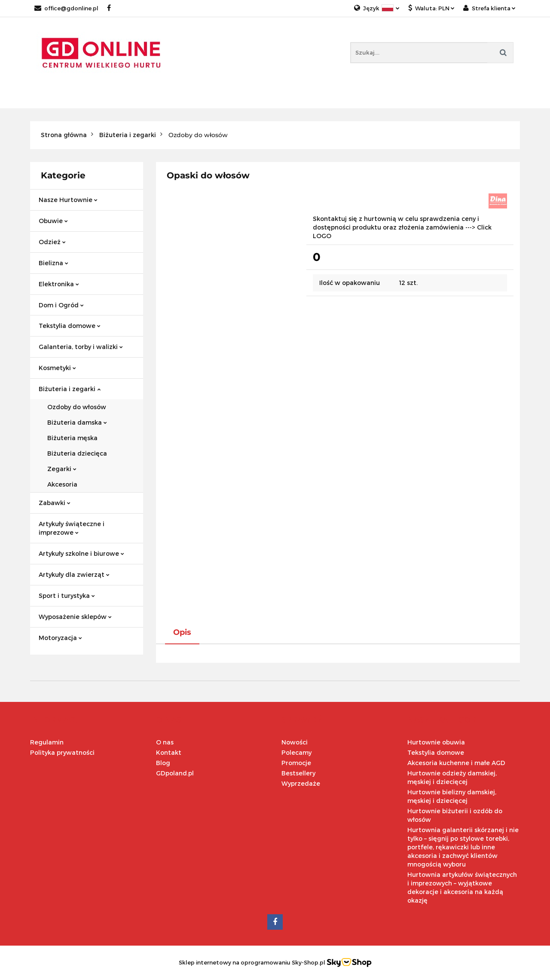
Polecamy (296, 752)
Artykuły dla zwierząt (74, 574)
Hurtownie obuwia (436, 742)
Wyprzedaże (301, 783)
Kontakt (169, 752)
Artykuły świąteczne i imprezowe (72, 528)
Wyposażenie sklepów (75, 617)
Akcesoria (62, 484)
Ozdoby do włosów (77, 407)
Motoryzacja (60, 638)
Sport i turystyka (67, 596)
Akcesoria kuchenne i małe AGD (456, 763)
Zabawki (55, 503)
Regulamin (47, 742)
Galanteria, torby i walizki (81, 347)
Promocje (296, 763)
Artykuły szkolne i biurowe (81, 553)
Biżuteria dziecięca (77, 453)
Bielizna (53, 263)
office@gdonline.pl (66, 8)
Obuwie (53, 221)
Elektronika (59, 284)
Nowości (295, 742)
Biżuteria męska (72, 438)
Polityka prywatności (62, 752)
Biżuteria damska (77, 422)
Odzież (52, 242)
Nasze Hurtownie (68, 200)
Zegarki (62, 469)
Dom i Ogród (61, 305)
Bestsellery (298, 773)
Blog (163, 763)
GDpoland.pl (175, 773)
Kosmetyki (57, 368)
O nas (165, 742)
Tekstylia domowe (70, 326)
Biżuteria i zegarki (70, 389)
